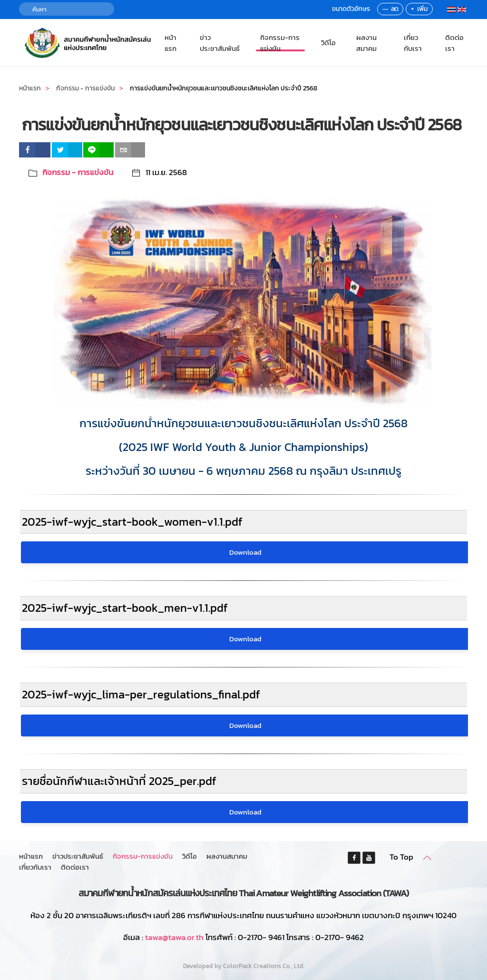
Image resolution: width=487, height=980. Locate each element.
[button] (427, 858)
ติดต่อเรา (454, 43)
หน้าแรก (170, 43)
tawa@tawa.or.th (174, 937)
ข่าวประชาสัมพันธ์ (220, 43)
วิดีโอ (328, 43)
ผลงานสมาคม (366, 43)
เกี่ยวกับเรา (413, 43)
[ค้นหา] (67, 9)
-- (385, 9)
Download (245, 552)
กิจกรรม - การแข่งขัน (78, 172)
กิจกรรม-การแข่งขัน (280, 43)
